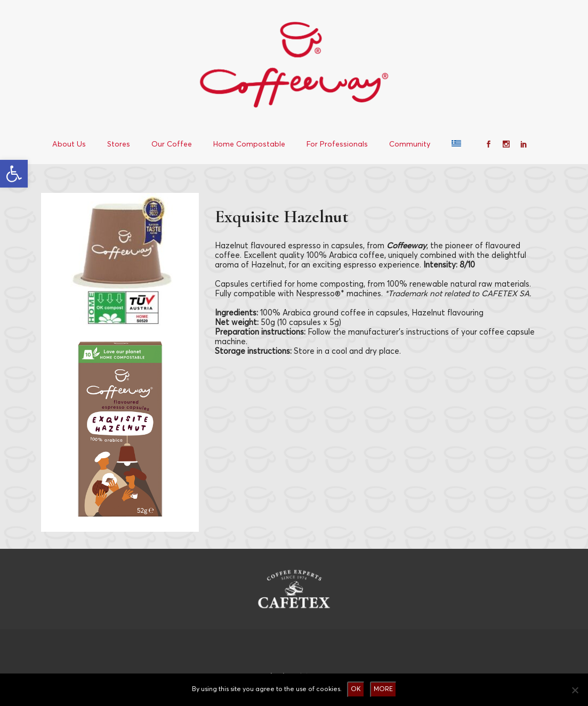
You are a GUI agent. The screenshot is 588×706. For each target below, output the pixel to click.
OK (356, 689)
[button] (14, 174)
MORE (383, 689)
